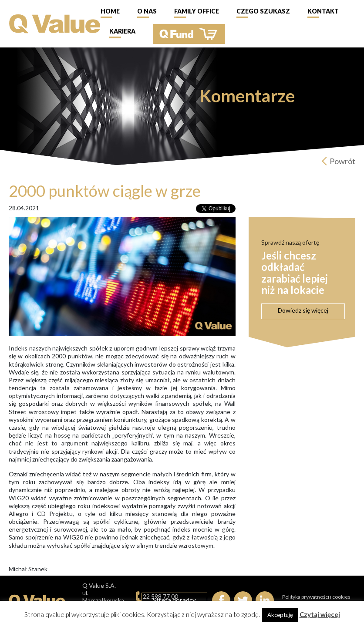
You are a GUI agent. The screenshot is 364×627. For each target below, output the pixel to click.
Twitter (243, 600)
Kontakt (323, 11)
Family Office (197, 11)
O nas (147, 11)
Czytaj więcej (320, 614)
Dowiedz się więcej (303, 310)
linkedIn (265, 600)
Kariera (122, 31)
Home (110, 11)
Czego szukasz (263, 11)
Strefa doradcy (174, 600)
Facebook (221, 600)
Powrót (342, 161)
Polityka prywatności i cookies (316, 597)
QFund (189, 34)
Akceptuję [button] (280, 615)
